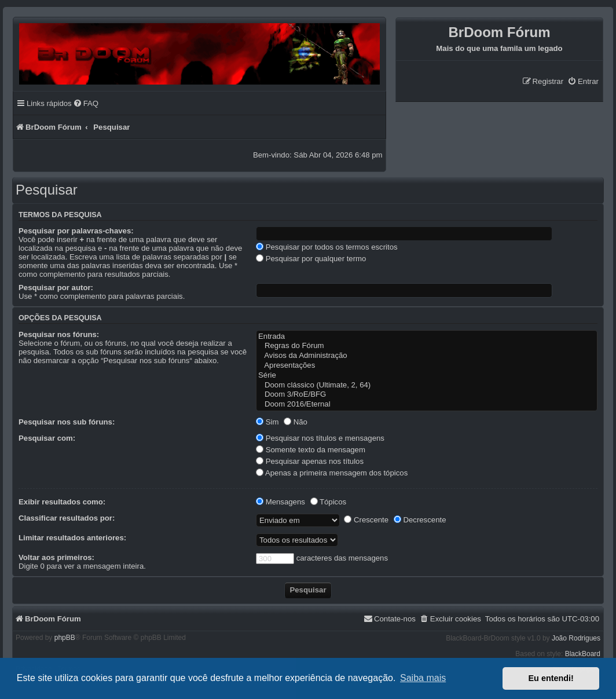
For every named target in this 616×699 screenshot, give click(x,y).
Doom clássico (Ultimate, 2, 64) (427, 385)
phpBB (65, 638)
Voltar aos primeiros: (56, 557)
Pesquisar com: (47, 438)
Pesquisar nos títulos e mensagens (320, 438)
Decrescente (420, 520)
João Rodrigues (576, 638)
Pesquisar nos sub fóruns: (67, 422)
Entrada (427, 337)
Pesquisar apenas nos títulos (310, 461)
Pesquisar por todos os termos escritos (327, 247)
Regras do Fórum (427, 346)
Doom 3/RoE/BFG (427, 395)
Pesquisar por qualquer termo (311, 259)
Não (296, 422)
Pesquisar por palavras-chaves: (76, 231)
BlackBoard (583, 654)
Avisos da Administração (427, 356)
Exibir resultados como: (62, 502)
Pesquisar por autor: (56, 288)
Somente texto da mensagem (311, 450)
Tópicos (329, 502)
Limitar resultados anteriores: (72, 538)
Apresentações (427, 366)
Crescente (366, 520)
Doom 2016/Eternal (427, 405)
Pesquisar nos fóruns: (59, 334)
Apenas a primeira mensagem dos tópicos (332, 473)
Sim (267, 422)
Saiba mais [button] (423, 678)
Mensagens (280, 502)
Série (427, 376)
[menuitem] (583, 81)
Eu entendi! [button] (551, 678)
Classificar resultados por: (67, 518)
